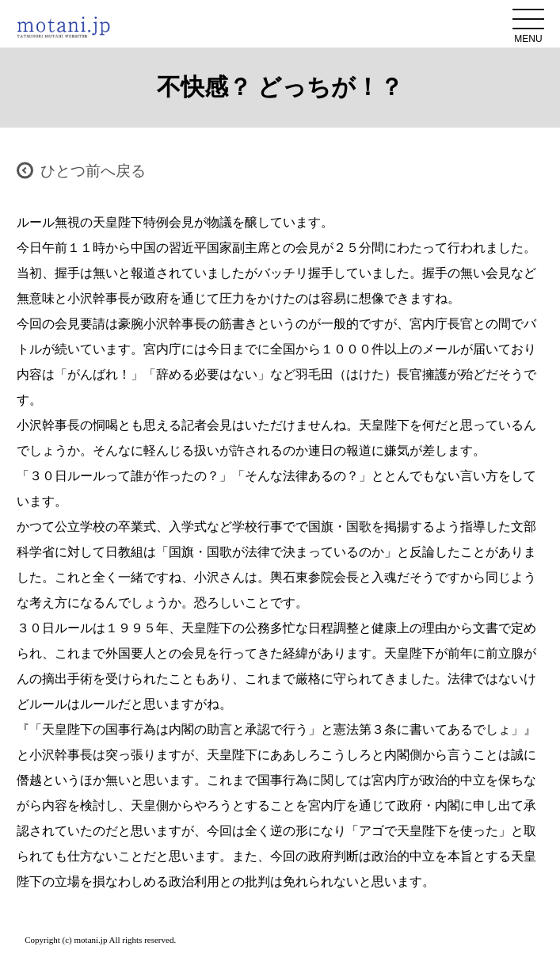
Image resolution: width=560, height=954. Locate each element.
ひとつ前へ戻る (93, 171)
